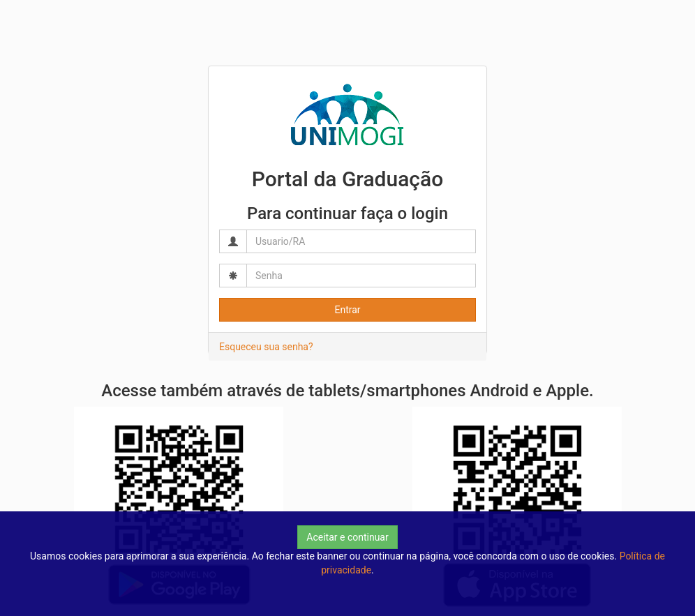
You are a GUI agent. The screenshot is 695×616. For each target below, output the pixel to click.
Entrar (347, 310)
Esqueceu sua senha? (266, 347)
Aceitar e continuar (347, 537)
